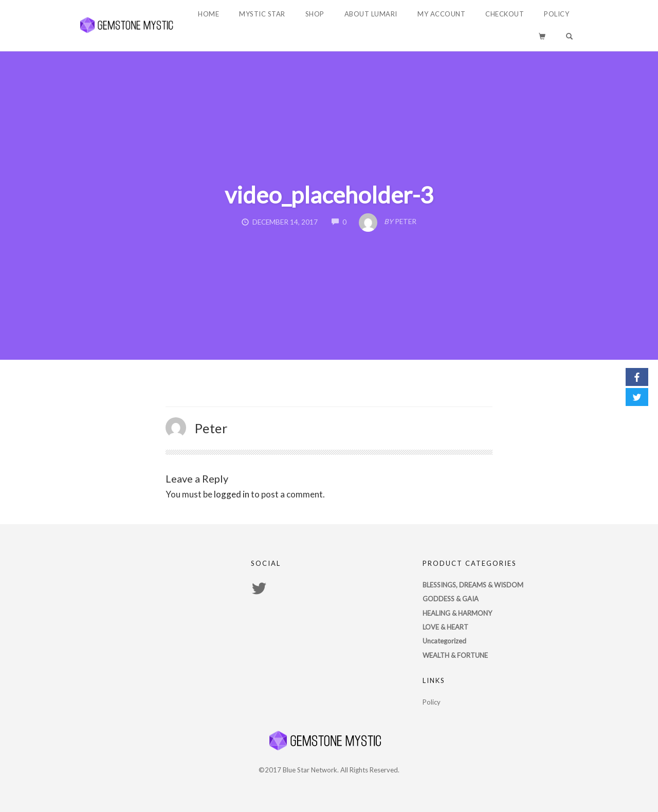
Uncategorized (444, 641)
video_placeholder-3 (329, 195)
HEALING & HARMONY (457, 613)
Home (208, 14)
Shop (315, 14)
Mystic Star (262, 14)
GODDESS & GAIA (451, 599)
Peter (212, 428)
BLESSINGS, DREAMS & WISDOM (473, 585)
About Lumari (371, 14)
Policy (556, 14)
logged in (232, 494)
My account (441, 14)
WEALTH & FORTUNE (455, 655)
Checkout (505, 14)
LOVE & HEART (445, 627)
